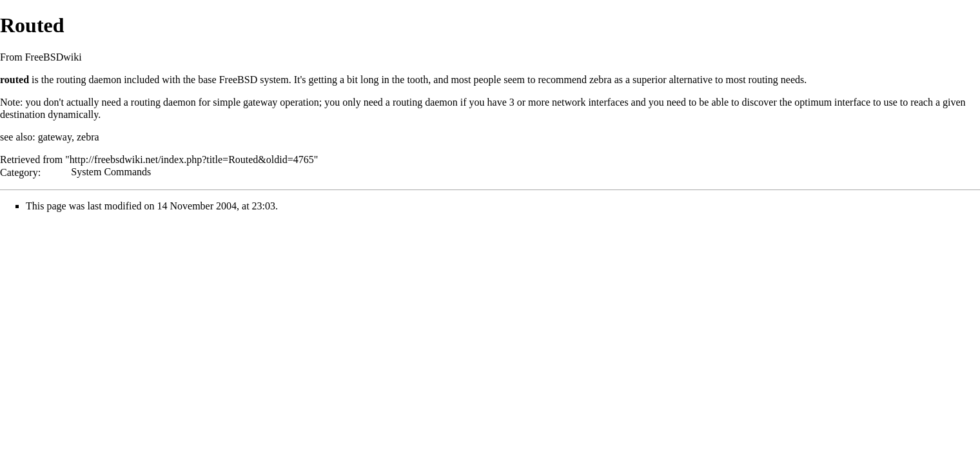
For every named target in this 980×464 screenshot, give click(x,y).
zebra (601, 80)
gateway (260, 102)
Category (19, 172)
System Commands (111, 172)
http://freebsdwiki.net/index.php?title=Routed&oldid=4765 (192, 159)
